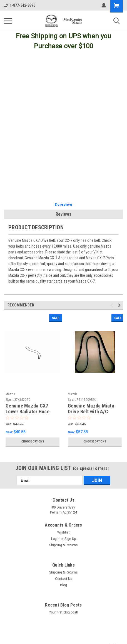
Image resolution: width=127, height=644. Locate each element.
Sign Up (70, 539)
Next (120, 305)
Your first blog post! (64, 612)
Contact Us (64, 579)
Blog (64, 585)
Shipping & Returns (64, 545)
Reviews (64, 214)
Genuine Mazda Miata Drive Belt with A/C (91, 409)
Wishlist (64, 532)
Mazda (10, 394)
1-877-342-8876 (20, 5)
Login (55, 539)
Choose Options (33, 442)
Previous (112, 305)
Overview (64, 205)
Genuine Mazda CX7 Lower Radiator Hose (28, 409)
